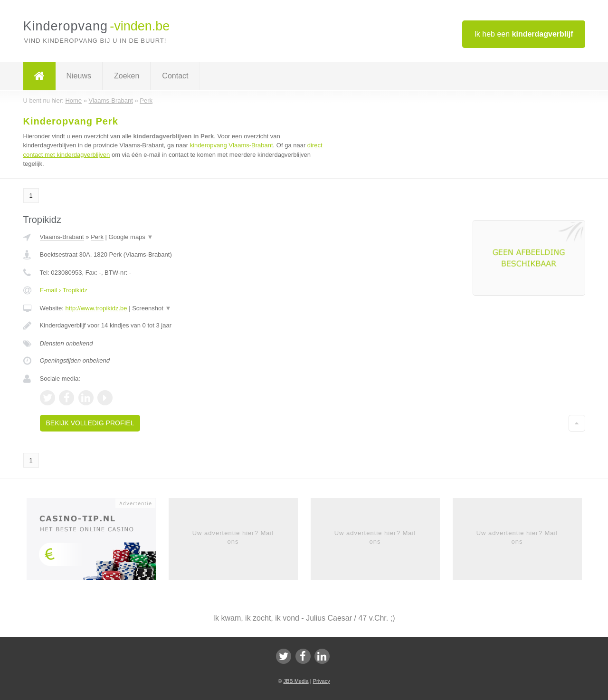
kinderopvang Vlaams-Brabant (232, 145)
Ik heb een (523, 34)
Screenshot (152, 308)
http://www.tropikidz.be (96, 308)
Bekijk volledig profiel (90, 423)
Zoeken (127, 76)
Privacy (322, 681)
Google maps (131, 237)
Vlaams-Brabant (62, 237)
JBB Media (296, 681)
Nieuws (79, 76)
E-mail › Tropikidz (64, 290)
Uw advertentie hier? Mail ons (233, 537)
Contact (175, 76)
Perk (97, 237)
